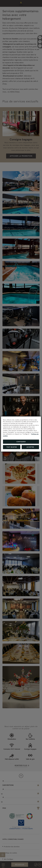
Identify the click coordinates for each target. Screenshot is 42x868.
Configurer (21, 442)
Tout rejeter (12, 447)
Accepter (30, 447)
